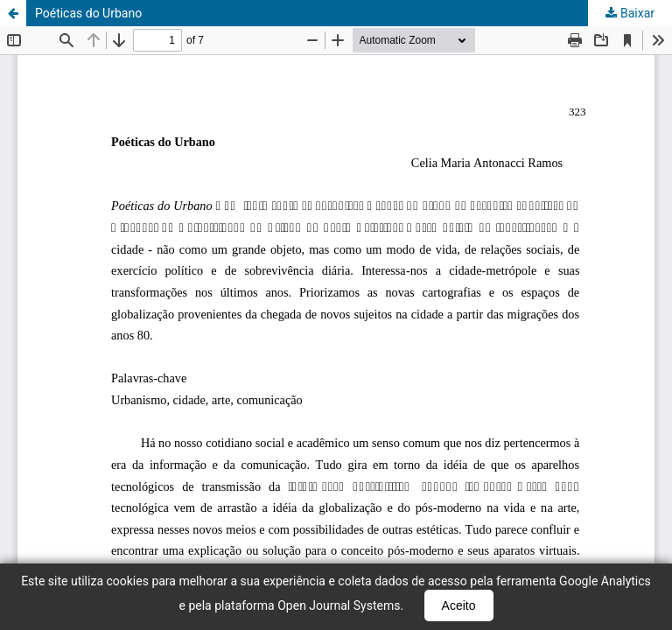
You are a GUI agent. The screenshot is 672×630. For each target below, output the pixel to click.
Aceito (459, 605)
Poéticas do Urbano (88, 13)
